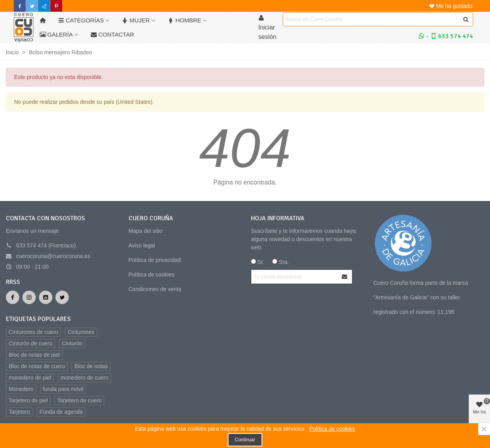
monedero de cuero (84, 378)
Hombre (185, 20)
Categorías (81, 20)
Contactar (112, 34)
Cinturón (72, 343)
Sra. (281, 262)
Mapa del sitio (146, 231)
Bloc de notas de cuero (37, 366)
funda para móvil (63, 389)
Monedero (21, 389)
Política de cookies (152, 275)
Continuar (245, 440)
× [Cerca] (484, 429)
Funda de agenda (61, 412)
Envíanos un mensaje (32, 231)
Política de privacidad (155, 260)
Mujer (136, 20)
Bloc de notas (91, 366)
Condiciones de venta (155, 289)
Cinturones (81, 332)
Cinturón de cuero (30, 343)
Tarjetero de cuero (80, 400)
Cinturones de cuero (33, 332)
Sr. (258, 262)
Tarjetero (19, 412)
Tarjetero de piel (28, 400)
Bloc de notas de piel (34, 355)
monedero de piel (30, 378)
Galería (56, 34)
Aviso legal (142, 245)
